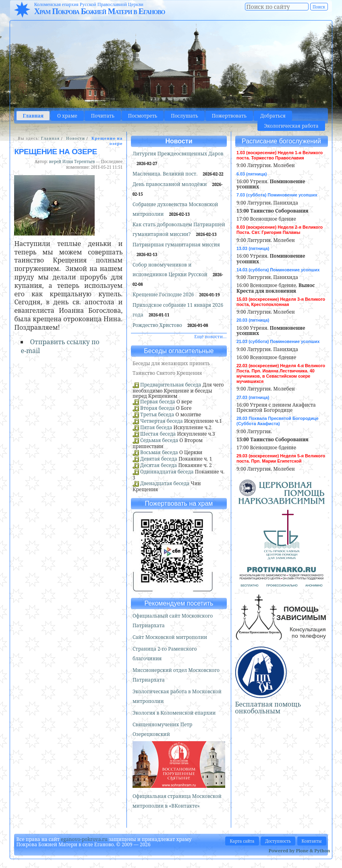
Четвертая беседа (162, 421)
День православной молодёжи (170, 184)
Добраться (273, 116)
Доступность (278, 841)
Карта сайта (242, 841)
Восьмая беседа (159, 452)
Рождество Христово (158, 325)
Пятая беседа (156, 427)
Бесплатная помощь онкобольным (268, 708)
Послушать (184, 116)
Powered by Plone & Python (300, 850)
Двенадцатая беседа (165, 483)
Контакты (312, 841)
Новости (76, 138)
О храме (67, 116)
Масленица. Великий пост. (166, 174)
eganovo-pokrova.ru (84, 839)
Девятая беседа (159, 459)
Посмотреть (143, 116)
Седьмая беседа (159, 440)
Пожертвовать (229, 116)
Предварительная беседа (171, 385)
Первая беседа (158, 402)
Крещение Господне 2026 (164, 294)
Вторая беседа (158, 408)
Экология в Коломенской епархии (174, 713)
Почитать (103, 116)
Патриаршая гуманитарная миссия (176, 245)
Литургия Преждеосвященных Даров (178, 154)
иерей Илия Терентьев (72, 161)
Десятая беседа (159, 465)
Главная (33, 116)
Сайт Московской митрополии (170, 637)
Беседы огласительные (179, 351)
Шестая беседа (158, 434)
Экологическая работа (291, 126)
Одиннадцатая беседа (167, 472)
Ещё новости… (210, 336)
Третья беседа (157, 414)
